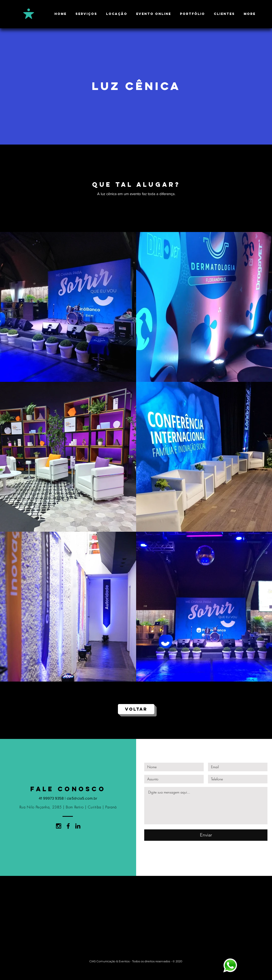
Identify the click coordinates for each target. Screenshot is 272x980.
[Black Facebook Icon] (68, 826)
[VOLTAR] (136, 709)
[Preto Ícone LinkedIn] (78, 826)
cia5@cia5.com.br (82, 798)
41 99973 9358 (51, 798)
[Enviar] (206, 835)
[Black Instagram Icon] (59, 826)
